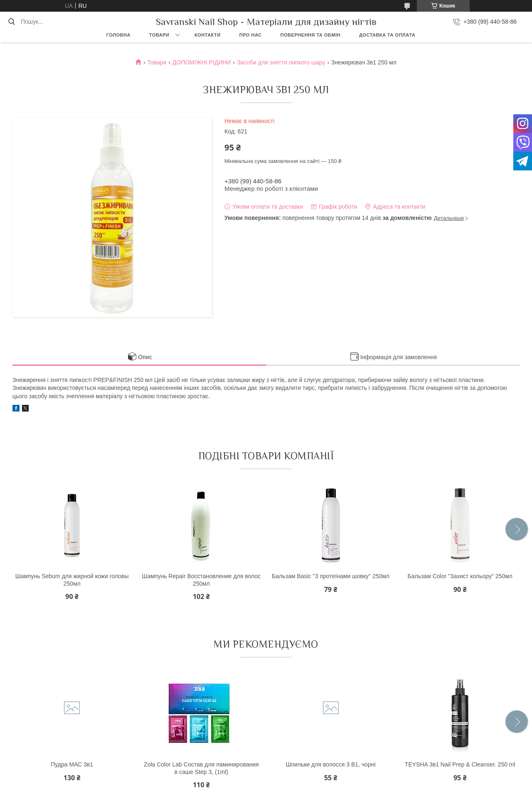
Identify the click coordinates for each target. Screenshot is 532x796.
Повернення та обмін (310, 35)
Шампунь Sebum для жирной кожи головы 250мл (72, 580)
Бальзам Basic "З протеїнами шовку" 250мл (331, 576)
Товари (159, 35)
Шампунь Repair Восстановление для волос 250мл (202, 580)
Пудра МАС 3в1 (72, 764)
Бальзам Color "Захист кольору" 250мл (460, 576)
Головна (118, 35)
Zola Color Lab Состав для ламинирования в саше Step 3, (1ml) (201, 768)
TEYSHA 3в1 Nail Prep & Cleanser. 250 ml (460, 764)
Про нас (251, 35)
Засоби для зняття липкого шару (281, 62)
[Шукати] (11, 22)
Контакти (208, 35)
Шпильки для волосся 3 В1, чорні (331, 764)
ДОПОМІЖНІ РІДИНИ (202, 62)
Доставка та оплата (387, 35)
